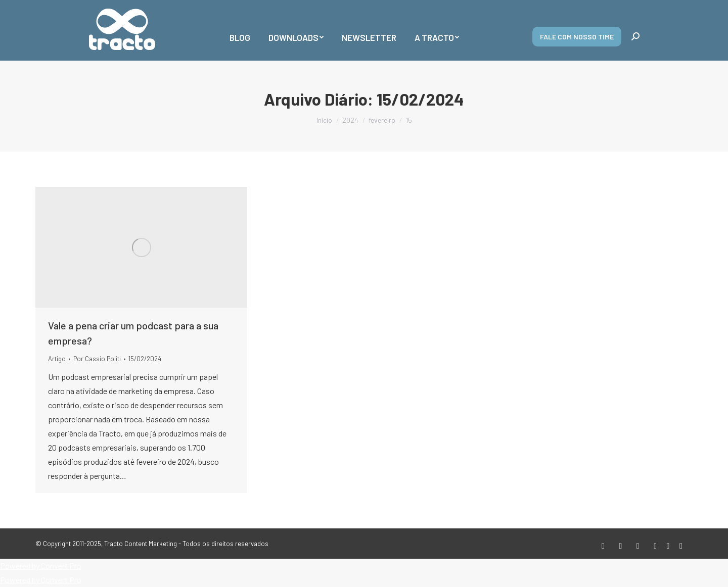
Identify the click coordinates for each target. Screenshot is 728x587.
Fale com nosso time (577, 37)
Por (97, 359)
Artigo (57, 359)
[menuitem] (240, 30)
